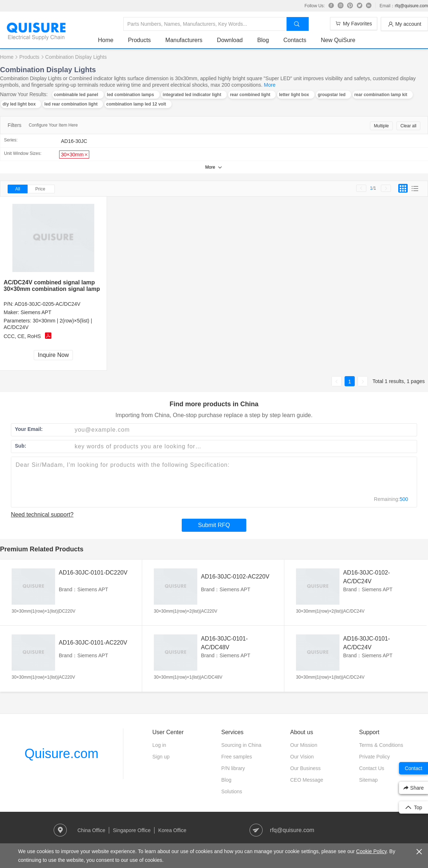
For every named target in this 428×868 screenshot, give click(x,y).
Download (230, 40)
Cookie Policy (371, 851)
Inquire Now (53, 355)
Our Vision (302, 757)
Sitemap (368, 780)
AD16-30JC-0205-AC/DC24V (47, 304)
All (18, 189)
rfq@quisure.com (411, 6)
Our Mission (304, 745)
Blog (263, 40)
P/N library (233, 768)
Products (139, 40)
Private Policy (374, 757)
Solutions (232, 791)
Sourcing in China (241, 745)
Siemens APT (36, 312)
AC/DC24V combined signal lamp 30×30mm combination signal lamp (52, 286)
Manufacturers (184, 40)
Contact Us (372, 768)
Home (106, 40)
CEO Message (307, 780)
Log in (159, 745)
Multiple (381, 126)
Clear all (408, 126)
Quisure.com (61, 754)
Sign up (161, 757)
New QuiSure (338, 40)
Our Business (305, 768)
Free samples (237, 757)
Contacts (295, 40)
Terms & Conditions (381, 745)
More (270, 85)
